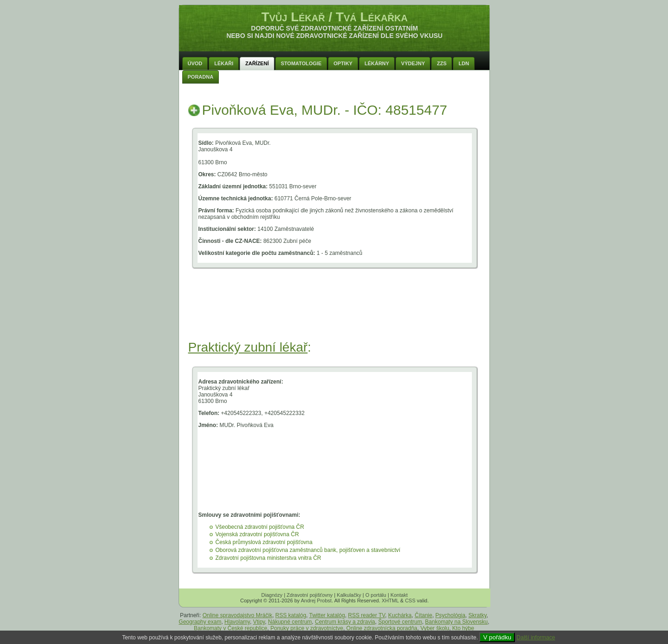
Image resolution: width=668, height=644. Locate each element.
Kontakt (399, 595)
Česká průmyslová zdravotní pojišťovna (264, 542)
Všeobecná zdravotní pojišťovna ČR (260, 527)
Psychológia (450, 615)
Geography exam (200, 622)
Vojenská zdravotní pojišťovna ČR (257, 534)
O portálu (376, 595)
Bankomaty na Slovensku (456, 622)
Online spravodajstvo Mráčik (238, 615)
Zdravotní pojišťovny (310, 595)
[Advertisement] (334, 316)
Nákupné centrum (290, 622)
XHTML (390, 601)
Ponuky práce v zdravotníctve (306, 628)
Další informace (536, 638)
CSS (410, 601)
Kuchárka (400, 615)
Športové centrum (400, 622)
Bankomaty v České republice (231, 628)
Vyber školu (435, 628)
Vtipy (259, 622)
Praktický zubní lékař (248, 347)
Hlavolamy (237, 622)
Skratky (478, 615)
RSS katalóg (291, 615)
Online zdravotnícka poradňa (382, 628)
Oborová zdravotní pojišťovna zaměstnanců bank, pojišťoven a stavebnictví (308, 550)
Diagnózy (272, 595)
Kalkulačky (349, 595)
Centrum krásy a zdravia (345, 622)
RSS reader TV (366, 615)
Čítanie (423, 615)
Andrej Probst (316, 601)
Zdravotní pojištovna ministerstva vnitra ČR (269, 558)
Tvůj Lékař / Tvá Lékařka (334, 17)
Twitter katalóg (327, 615)
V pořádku (497, 637)
